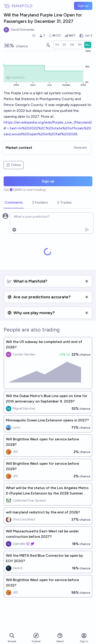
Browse (12, 638)
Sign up (83, 6)
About (60, 638)
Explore (36, 638)
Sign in (84, 638)
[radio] (57, 45)
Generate (80, 148)
